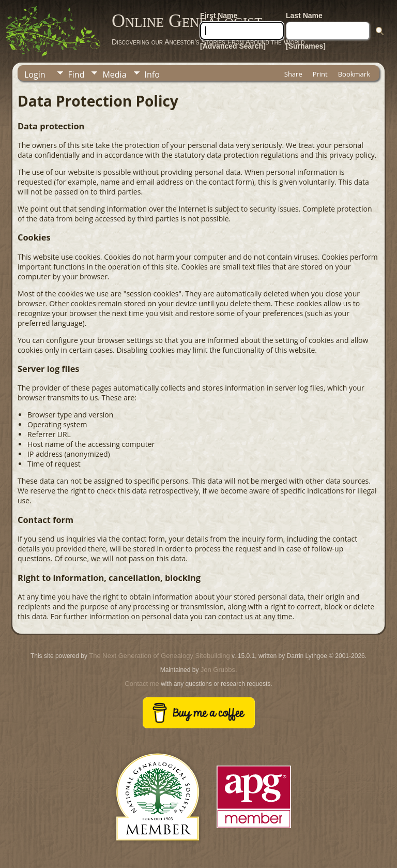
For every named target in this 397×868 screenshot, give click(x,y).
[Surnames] (306, 46)
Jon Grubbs (218, 670)
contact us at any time (255, 616)
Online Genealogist (187, 21)
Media (114, 74)
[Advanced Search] (233, 46)
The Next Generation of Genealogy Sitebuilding (159, 656)
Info (152, 74)
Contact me (142, 684)
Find (77, 74)
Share (293, 74)
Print (320, 74)
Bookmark (354, 74)
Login (35, 74)
